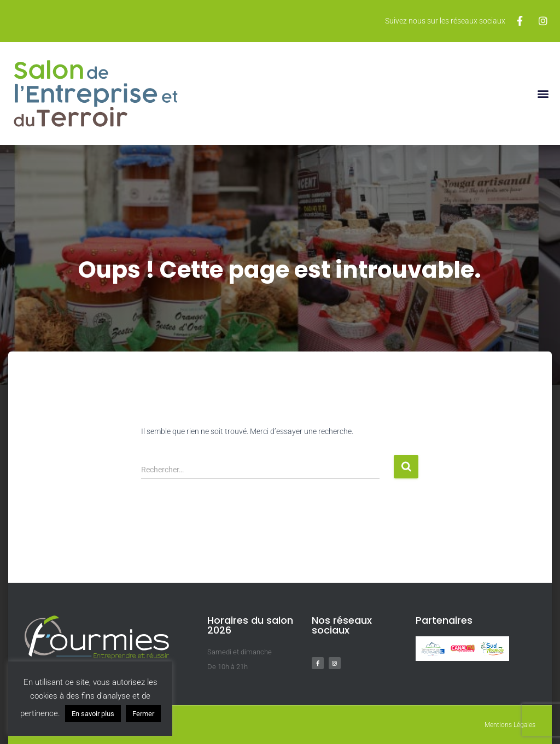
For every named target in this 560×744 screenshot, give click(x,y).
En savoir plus (93, 714)
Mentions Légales (510, 725)
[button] (543, 93)
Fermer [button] (143, 714)
